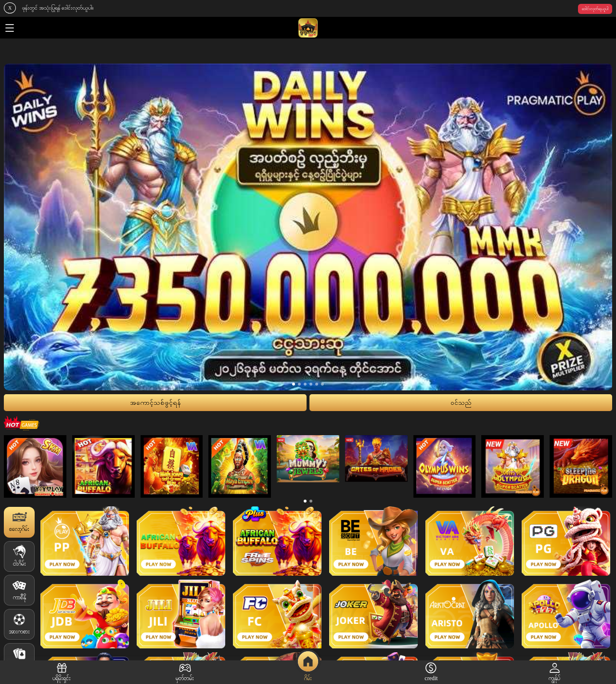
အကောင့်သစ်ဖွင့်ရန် (155, 403)
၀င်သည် (461, 403)
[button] (294, 384)
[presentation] (37, 227)
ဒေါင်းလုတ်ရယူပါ (595, 9)
